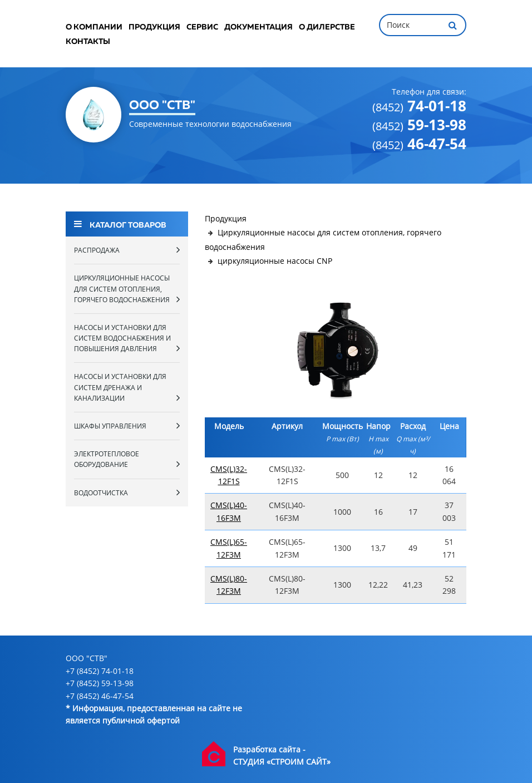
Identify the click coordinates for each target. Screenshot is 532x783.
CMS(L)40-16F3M (229, 511)
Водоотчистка (127, 493)
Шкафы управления (127, 426)
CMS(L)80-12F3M (229, 585)
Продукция (154, 27)
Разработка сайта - (269, 749)
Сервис (202, 27)
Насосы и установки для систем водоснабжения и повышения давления (127, 338)
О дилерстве (327, 27)
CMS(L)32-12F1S (229, 475)
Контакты (88, 42)
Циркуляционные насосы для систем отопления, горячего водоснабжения (127, 289)
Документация (258, 27)
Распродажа (127, 250)
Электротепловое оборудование (127, 459)
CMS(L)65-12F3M (229, 548)
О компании (94, 27)
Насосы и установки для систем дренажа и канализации (127, 387)
